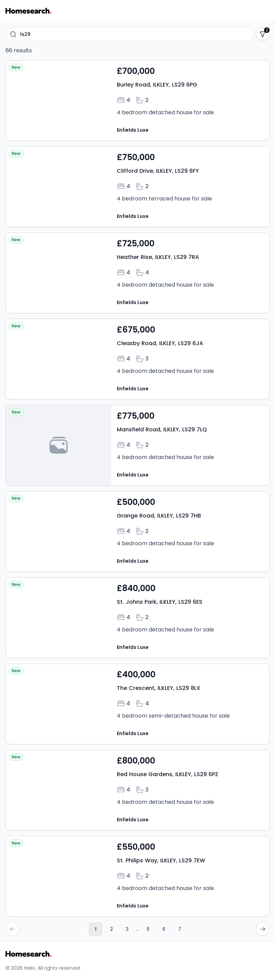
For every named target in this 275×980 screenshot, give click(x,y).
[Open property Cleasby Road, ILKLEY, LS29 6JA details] (137, 359)
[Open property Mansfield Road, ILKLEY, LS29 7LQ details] (137, 445)
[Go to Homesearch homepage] (28, 11)
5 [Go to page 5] (148, 929)
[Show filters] (263, 34)
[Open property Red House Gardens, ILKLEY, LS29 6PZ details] (137, 790)
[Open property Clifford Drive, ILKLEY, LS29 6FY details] (137, 187)
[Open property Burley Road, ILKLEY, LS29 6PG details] (137, 101)
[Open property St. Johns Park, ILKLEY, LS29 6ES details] (137, 618)
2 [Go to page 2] (111, 929)
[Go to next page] (263, 929)
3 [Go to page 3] (127, 929)
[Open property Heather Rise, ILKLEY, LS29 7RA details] (137, 273)
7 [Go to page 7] (180, 929)
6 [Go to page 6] (164, 929)
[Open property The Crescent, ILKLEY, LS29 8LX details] (137, 704)
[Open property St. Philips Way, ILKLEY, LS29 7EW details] (137, 876)
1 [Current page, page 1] (96, 929)
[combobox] (130, 34)
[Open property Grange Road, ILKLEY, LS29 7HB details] (137, 532)
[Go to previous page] (12, 929)
